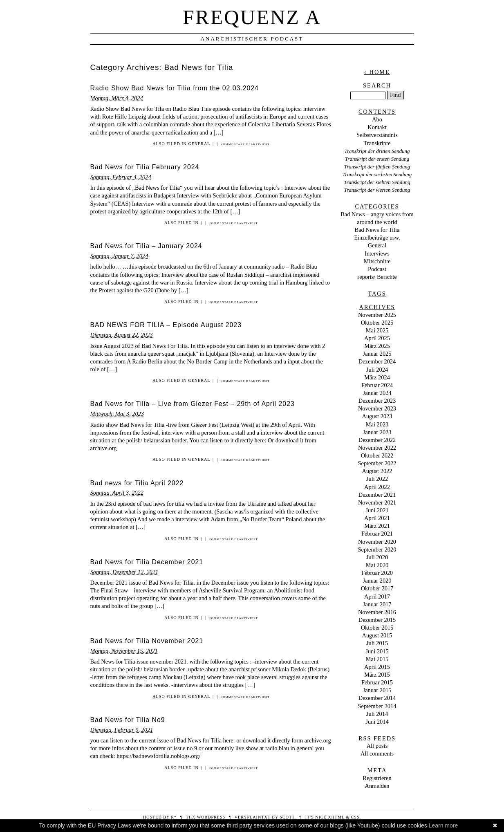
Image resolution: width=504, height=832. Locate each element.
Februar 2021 (377, 534)
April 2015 (377, 667)
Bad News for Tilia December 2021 (147, 562)
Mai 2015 (377, 659)
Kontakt (377, 127)
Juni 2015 (377, 651)
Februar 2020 (377, 573)
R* (174, 817)
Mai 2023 (377, 424)
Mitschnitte (377, 261)
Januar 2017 (377, 604)
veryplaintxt (253, 817)
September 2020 (377, 549)
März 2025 (377, 346)
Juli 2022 (377, 479)
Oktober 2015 (377, 628)
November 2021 (377, 502)
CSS (355, 817)
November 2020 (377, 542)
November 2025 (377, 315)
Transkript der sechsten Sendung (377, 174)
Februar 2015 (377, 682)
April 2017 (377, 597)
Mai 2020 (377, 565)
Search (377, 85)
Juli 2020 (377, 557)
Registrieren (377, 778)
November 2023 (377, 408)
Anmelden (377, 786)
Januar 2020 (377, 581)
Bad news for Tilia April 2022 (137, 483)
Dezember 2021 (377, 495)
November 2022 (377, 448)
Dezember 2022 (377, 440)
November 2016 (377, 612)
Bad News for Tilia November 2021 (147, 641)
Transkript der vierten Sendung (377, 190)
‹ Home (377, 72)
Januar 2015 (377, 690)
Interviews (377, 253)
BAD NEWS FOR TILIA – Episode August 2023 (166, 325)
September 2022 (377, 463)
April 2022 (377, 487)
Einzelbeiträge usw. (377, 238)
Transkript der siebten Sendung (377, 182)
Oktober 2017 (377, 588)
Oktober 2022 (377, 455)
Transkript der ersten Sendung (377, 159)
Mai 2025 (377, 330)
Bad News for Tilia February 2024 (145, 167)
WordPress (211, 817)
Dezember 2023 (377, 401)
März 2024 (377, 377)
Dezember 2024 (377, 361)
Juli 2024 (377, 370)
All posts (377, 746)
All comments (377, 754)
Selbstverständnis (377, 135)
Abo (377, 119)
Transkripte (377, 143)
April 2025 (377, 338)
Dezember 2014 (377, 698)
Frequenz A (252, 17)
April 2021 (377, 518)
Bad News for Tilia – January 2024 (146, 246)
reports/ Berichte (377, 277)
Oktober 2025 (377, 323)
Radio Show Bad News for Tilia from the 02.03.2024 (175, 88)
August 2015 (377, 635)
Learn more (444, 825)
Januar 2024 (377, 393)
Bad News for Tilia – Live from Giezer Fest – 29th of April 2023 (193, 404)
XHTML (336, 817)
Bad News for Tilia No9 (128, 720)
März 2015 (377, 675)
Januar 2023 (377, 432)
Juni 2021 (377, 510)
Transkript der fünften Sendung (377, 167)
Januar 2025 (377, 354)
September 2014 (377, 706)
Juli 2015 (377, 643)
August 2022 (377, 471)
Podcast (377, 269)
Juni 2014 (377, 722)
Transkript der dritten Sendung (377, 151)
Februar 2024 (377, 385)
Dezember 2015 (377, 620)
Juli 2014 (377, 714)
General (199, 144)
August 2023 (377, 416)
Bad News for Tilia (377, 230)
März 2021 (377, 526)
